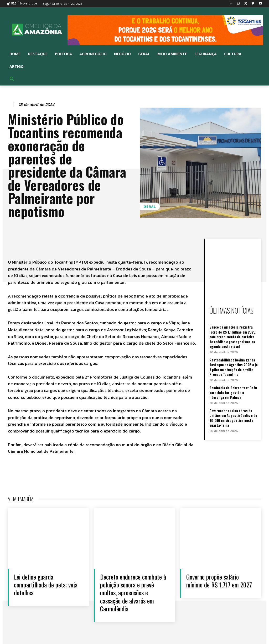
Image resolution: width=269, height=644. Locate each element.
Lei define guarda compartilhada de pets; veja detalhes (42, 584)
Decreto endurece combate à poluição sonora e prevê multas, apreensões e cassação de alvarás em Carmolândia (133, 592)
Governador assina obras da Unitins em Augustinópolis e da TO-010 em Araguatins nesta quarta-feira (233, 417)
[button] (12, 79)
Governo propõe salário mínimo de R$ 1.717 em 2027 (214, 584)
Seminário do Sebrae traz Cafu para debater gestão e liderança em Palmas (233, 391)
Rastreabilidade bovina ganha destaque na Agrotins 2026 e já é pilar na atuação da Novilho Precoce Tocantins (233, 367)
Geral (150, 206)
